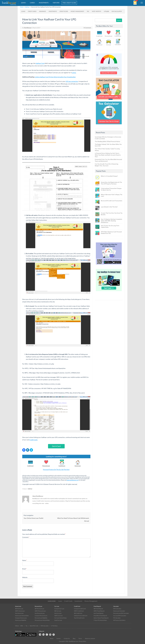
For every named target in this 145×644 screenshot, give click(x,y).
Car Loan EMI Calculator (120, 616)
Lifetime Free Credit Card (81, 616)
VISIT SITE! (56, 3)
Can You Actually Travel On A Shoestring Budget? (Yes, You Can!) (107, 165)
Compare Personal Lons (41, 616)
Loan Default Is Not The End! (109, 207)
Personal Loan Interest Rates (42, 620)
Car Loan (109, 45)
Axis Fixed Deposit (98, 613)
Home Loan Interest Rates (22, 616)
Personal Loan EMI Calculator (121, 613)
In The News (54, 626)
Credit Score (64, 11)
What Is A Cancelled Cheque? (109, 176)
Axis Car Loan (58, 613)
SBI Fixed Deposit (98, 609)
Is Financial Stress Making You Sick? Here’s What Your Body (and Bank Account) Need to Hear (108, 155)
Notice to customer (90, 639)
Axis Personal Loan (40, 613)
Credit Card (30, 466)
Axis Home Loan (19, 613)
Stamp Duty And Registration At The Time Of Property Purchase (111, 183)
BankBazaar (28, 28)
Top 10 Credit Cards (79, 618)
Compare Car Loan (59, 609)
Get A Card (56, 446)
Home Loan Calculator (119, 611)
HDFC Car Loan (59, 616)
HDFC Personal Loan (40, 611)
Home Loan (78, 466)
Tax (88, 11)
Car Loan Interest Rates (60, 618)
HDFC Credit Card (79, 611)
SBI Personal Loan (39, 609)
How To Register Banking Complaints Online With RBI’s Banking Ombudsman (111, 221)
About (52, 639)
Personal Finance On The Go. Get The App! (56, 470)
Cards (32, 3)
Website (25, 577)
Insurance (42, 11)
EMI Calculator (117, 11)
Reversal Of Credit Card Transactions (112, 201)
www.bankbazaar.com (73, 480)
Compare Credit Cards (80, 609)
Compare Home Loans (21, 618)
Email (24, 569)
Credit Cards (32, 11)
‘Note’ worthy (96, 11)
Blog (74, 639)
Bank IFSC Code (34, 626)
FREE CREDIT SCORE (69, 3)
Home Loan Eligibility (21, 620)
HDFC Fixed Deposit (99, 611)
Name (25, 560)
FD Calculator (117, 618)
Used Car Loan (58, 620)
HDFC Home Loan (20, 611)
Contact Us (67, 639)
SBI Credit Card (78, 613)
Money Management (77, 11)
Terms (80, 639)
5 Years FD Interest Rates (100, 620)
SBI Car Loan (58, 611)
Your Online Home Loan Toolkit (33, 518)
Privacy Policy (82, 641)
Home (22, 7)
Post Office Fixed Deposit (100, 616)
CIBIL (22, 626)
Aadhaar (27, 7)
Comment (26, 537)
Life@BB (106, 11)
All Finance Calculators (119, 620)
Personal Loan (46, 466)
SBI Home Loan (19, 609)
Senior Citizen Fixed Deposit (101, 618)
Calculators (118, 45)
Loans (23, 3)
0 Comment (87, 28)
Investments (44, 3)
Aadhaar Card (40, 63)
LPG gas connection (72, 81)
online (74, 73)
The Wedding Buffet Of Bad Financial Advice (107, 141)
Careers (59, 639)
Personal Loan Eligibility (41, 618)
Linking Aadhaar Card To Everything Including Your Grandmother (55, 77)
